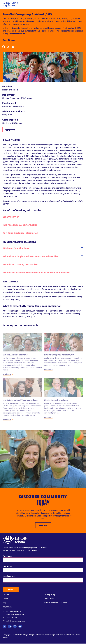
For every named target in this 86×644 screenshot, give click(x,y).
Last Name (7, 566)
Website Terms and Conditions (55, 603)
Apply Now (43, 525)
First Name (7, 556)
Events (5, 599)
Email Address (9, 576)
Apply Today (10, 130)
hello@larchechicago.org (15, 621)
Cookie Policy (49, 599)
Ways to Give (8, 607)
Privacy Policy (49, 595)
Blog (5, 603)
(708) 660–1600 (11, 618)
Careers (6, 595)
